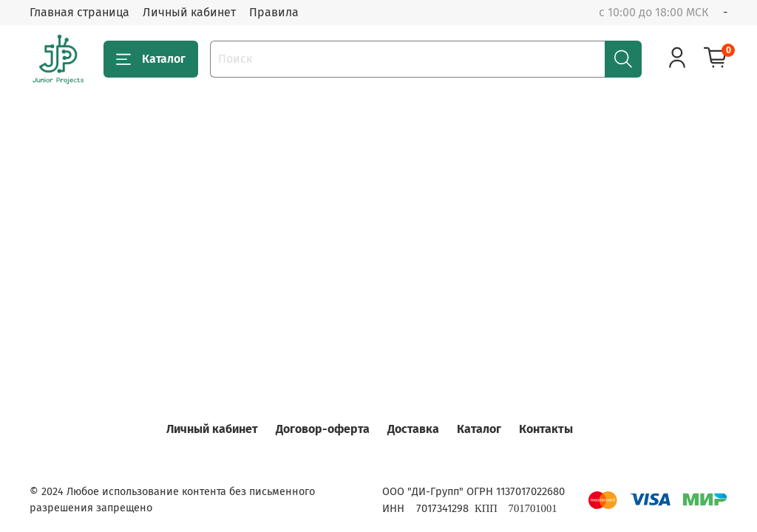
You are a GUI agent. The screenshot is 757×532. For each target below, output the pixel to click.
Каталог (151, 59)
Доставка (413, 429)
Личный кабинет (189, 12)
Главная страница (79, 12)
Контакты (546, 429)
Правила (274, 12)
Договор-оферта (323, 429)
